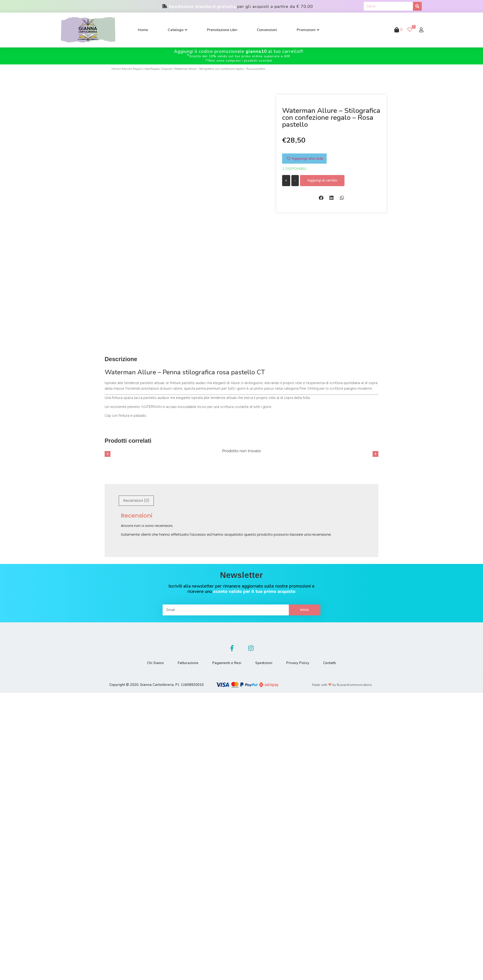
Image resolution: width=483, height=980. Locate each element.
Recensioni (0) (136, 501)
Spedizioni (264, 663)
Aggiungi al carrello (322, 180)
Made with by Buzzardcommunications (342, 685)
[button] (321, 198)
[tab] (136, 501)
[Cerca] (417, 6)
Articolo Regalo (132, 69)
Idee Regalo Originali (158, 69)
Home (116, 69)
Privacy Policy (298, 663)
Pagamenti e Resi (227, 663)
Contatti (330, 663)
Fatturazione (188, 663)
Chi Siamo (155, 663)
